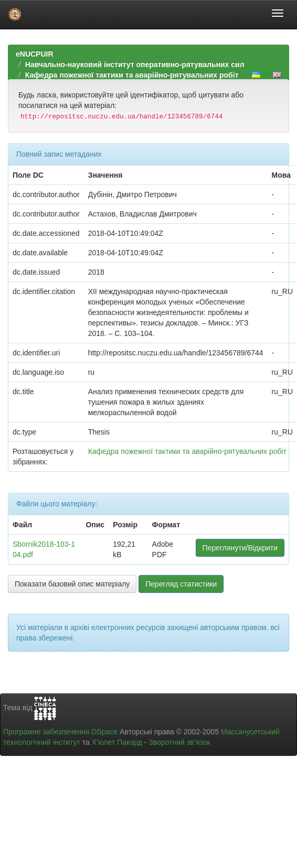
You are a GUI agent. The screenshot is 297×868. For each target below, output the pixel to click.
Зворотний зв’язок (179, 742)
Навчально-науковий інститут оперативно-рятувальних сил (135, 64)
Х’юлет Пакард (117, 742)
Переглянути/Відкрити (240, 548)
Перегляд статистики (181, 584)
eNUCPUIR (35, 54)
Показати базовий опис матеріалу (72, 584)
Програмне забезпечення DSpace (60, 732)
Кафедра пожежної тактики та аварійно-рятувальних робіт (132, 75)
